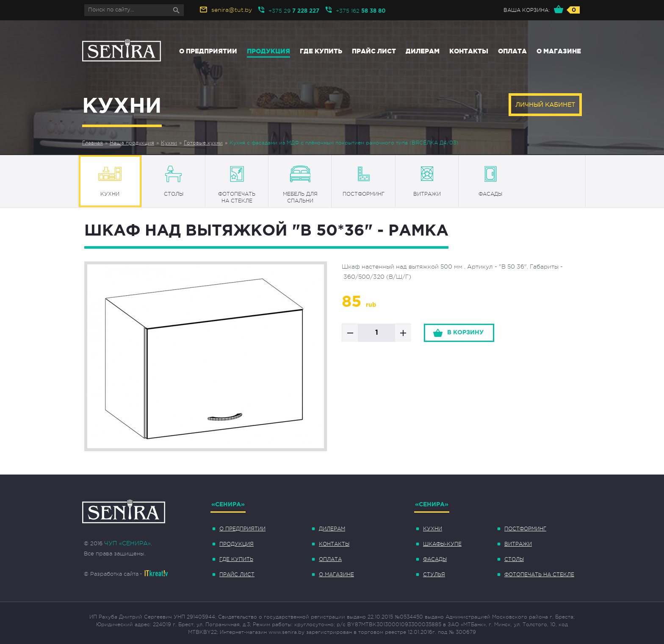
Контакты (469, 51)
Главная (93, 143)
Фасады (435, 559)
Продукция (268, 51)
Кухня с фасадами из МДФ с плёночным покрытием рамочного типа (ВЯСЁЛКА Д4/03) (344, 143)
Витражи (518, 544)
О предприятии (208, 51)
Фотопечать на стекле (539, 575)
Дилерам (423, 51)
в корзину (465, 333)
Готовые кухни (203, 143)
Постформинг (525, 529)
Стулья (434, 575)
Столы (514, 559)
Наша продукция (132, 143)
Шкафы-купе (442, 544)
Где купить (321, 51)
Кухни (169, 143)
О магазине (559, 51)
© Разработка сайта (111, 574)
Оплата (512, 51)
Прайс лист (374, 51)
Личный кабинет (545, 105)
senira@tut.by (232, 10)
